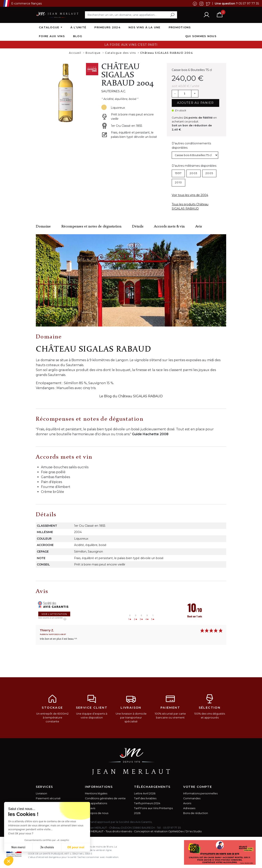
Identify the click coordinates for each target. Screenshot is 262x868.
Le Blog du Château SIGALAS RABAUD (131, 396)
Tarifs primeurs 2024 (147, 803)
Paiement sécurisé (48, 798)
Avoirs (187, 803)
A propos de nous (97, 813)
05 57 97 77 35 (249, 3)
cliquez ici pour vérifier (168, 822)
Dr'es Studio (194, 831)
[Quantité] (185, 94)
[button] (9, 861)
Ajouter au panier (195, 103)
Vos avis (90, 808)
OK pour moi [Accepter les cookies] (76, 847)
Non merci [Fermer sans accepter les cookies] (18, 847)
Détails (138, 227)
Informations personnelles (200, 793)
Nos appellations (96, 803)
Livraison (41, 793)
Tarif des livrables (145, 798)
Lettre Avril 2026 (145, 793)
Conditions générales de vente (105, 798)
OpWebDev (176, 831)
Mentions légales (96, 793)
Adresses (189, 808)
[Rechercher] (131, 15)
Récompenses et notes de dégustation (91, 227)
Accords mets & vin (169, 227)
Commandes (192, 798)
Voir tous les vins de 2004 (190, 195)
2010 (178, 182)
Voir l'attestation (54, 614)
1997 (178, 173)
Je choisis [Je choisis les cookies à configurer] (47, 847)
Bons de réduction (196, 813)
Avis (199, 227)
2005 (209, 173)
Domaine (43, 227)
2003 (194, 173)
